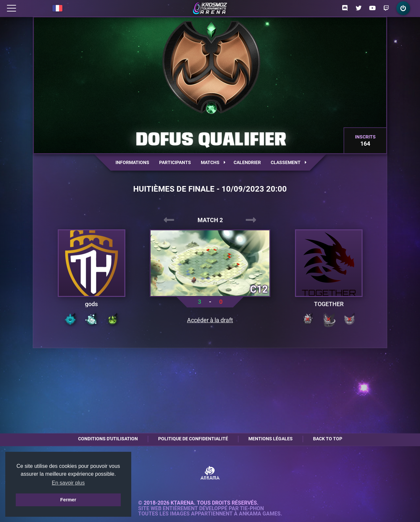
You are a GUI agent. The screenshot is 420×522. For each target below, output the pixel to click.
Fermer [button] (68, 500)
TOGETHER (329, 304)
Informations (132, 162)
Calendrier (247, 162)
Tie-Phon (252, 509)
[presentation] (169, 220)
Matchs (213, 162)
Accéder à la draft (210, 320)
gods (91, 304)
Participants (175, 162)
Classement (289, 162)
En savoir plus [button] (68, 483)
